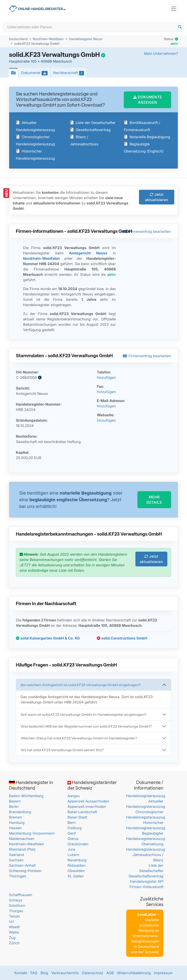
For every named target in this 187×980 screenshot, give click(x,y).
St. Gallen (76, 876)
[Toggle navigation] (174, 9)
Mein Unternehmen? (161, 54)
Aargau (74, 796)
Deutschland (18, 39)
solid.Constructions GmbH (122, 638)
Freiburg (75, 828)
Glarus (73, 839)
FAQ (34, 973)
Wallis (14, 932)
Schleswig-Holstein (25, 871)
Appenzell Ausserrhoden (88, 801)
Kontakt (21, 973)
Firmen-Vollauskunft (147, 887)
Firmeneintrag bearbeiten (147, 231)
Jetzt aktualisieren (157, 197)
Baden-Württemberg (26, 796)
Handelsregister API (147, 881)
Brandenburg (20, 812)
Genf (72, 833)
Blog (44, 973)
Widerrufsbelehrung (134, 973)
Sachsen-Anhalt (22, 865)
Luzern (73, 855)
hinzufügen (106, 378)
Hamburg (17, 823)
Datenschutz (93, 973)
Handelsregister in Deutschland (31, 785)
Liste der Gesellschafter (93, 123)
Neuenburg (77, 860)
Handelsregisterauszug (146, 796)
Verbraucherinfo (65, 973)
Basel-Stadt (77, 817)
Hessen (15, 828)
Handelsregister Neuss (86, 39)
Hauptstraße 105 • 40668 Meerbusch (40, 61)
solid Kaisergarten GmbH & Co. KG (48, 638)
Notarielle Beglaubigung (147, 137)
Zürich (14, 943)
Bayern (15, 801)
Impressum (163, 973)
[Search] (93, 27)
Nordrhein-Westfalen (48, 39)
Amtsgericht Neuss (88, 253)
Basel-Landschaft (82, 812)
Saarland (16, 855)
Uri (11, 922)
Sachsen (16, 860)
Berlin (14, 807)
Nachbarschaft (70, 73)
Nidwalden (76, 865)
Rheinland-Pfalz (22, 849)
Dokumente (36, 73)
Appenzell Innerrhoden (87, 807)
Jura (71, 849)
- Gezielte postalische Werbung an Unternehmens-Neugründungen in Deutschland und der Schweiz (145, 933)
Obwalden (76, 871)
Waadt (14, 927)
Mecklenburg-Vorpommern (32, 833)
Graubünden (78, 844)
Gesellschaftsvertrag (90, 130)
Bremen (15, 817)
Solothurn (17, 906)
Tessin (14, 916)
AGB (110, 973)
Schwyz (16, 900)
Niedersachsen (22, 839)
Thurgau (16, 911)
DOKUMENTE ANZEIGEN (148, 100)
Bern (71, 823)
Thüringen (18, 876)
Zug (12, 938)
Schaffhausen (21, 895)
